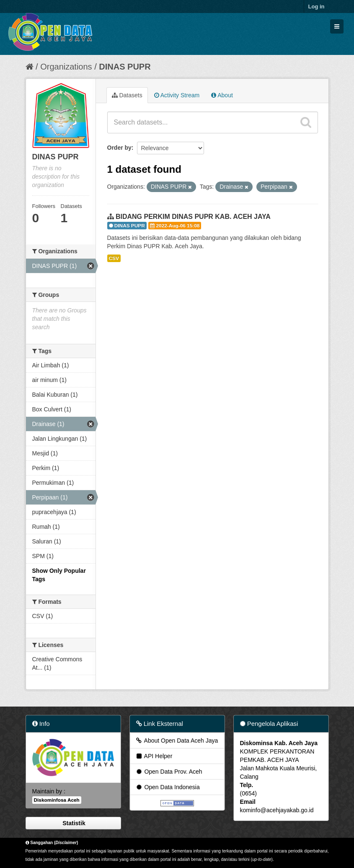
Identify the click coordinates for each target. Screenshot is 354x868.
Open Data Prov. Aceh (169, 772)
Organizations (66, 67)
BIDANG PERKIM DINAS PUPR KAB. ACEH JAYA (193, 217)
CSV (114, 258)
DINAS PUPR (125, 67)
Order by (119, 148)
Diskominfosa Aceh (57, 800)
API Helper (154, 756)
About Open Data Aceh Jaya (177, 741)
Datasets (127, 95)
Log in (317, 6)
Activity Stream (177, 95)
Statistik (73, 823)
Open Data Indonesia (168, 787)
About (222, 95)
